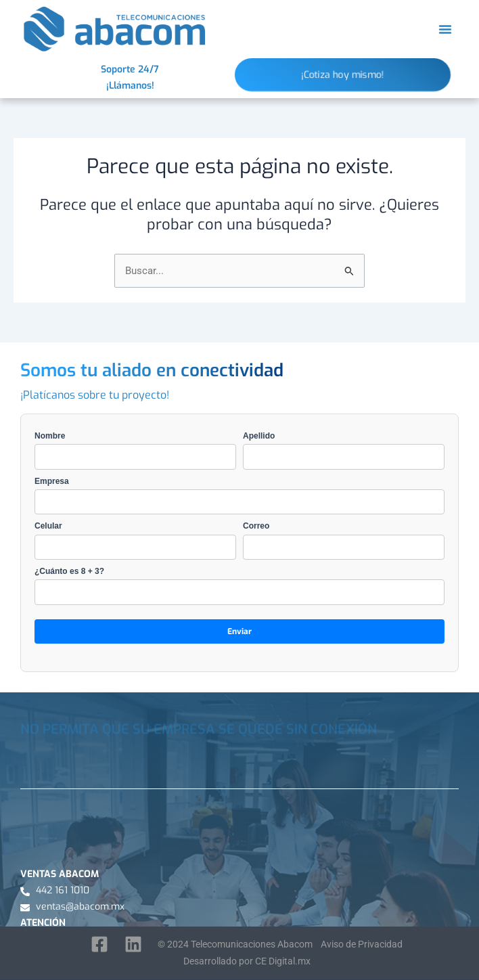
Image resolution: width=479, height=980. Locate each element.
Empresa (239, 496)
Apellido (344, 450)
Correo (344, 540)
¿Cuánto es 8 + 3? (239, 586)
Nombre (135, 450)
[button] (445, 29)
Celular (135, 540)
